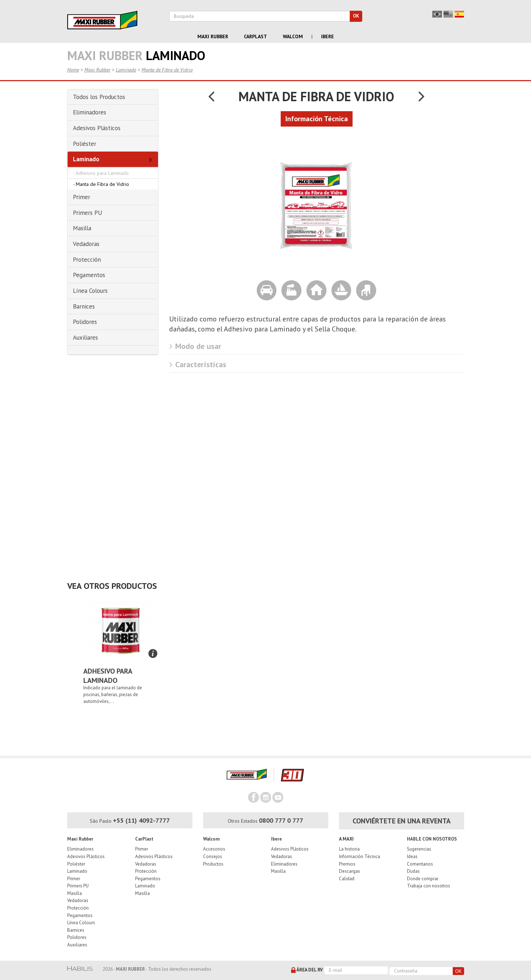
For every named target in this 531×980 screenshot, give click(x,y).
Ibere (328, 36)
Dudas (413, 871)
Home (73, 70)
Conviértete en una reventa (402, 821)
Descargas (350, 871)
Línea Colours (81, 923)
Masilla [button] (82, 228)
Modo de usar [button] (195, 346)
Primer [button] (82, 197)
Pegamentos (80, 915)
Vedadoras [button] (86, 244)
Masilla (75, 893)
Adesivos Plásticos (86, 856)
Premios (347, 864)
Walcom (293, 36)
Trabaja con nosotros (429, 886)
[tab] (113, 97)
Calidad (347, 879)
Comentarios (420, 864)
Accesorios (214, 849)
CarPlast (144, 839)
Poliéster (76, 864)
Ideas (412, 856)
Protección (78, 908)
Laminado (126, 70)
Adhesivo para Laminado (102, 173)
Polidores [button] (85, 322)
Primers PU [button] (88, 213)
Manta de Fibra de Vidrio (167, 70)
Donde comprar (423, 879)
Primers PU (78, 886)
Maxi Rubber (213, 36)
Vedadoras (78, 900)
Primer (74, 879)
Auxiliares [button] (85, 338)
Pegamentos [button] (89, 275)
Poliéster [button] (85, 144)
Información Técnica (360, 856)
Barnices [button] (84, 306)
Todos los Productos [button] (99, 97)
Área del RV (307, 970)
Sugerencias (419, 849)
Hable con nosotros (432, 839)
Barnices (76, 930)
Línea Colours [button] (90, 291)
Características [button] (198, 364)
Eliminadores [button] (90, 112)
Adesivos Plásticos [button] (97, 128)
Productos (213, 864)
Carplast (255, 36)
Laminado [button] (86, 159)
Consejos (213, 856)
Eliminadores (80, 849)
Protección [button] (87, 260)
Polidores (77, 937)
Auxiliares (77, 945)
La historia (349, 849)
